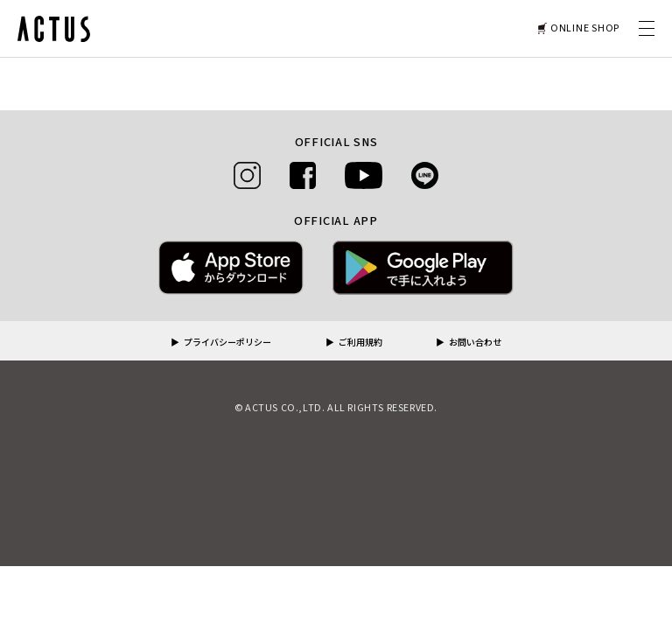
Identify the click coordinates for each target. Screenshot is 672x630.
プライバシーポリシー (227, 343)
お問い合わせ (475, 343)
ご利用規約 (360, 343)
